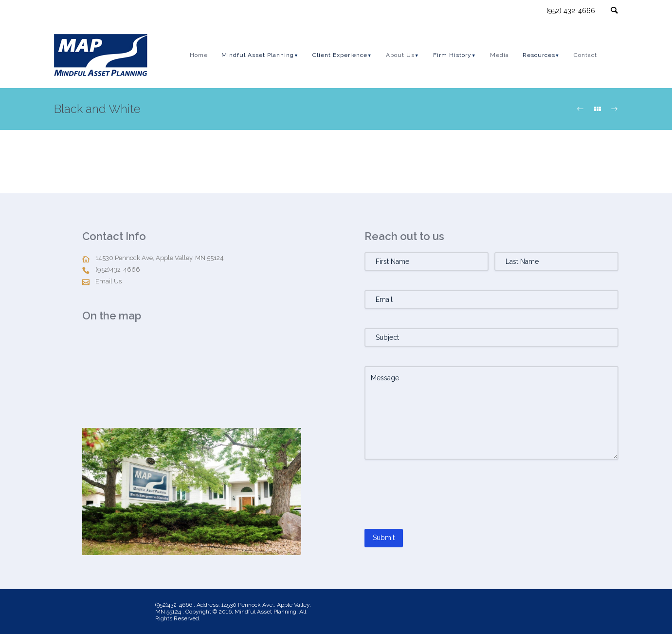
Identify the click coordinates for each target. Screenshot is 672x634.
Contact (585, 55)
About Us (400, 55)
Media (499, 55)
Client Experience (340, 55)
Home (199, 55)
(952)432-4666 (118, 270)
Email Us (109, 281)
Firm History (452, 55)
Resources (539, 55)
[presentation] (438, 498)
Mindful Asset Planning (258, 55)
